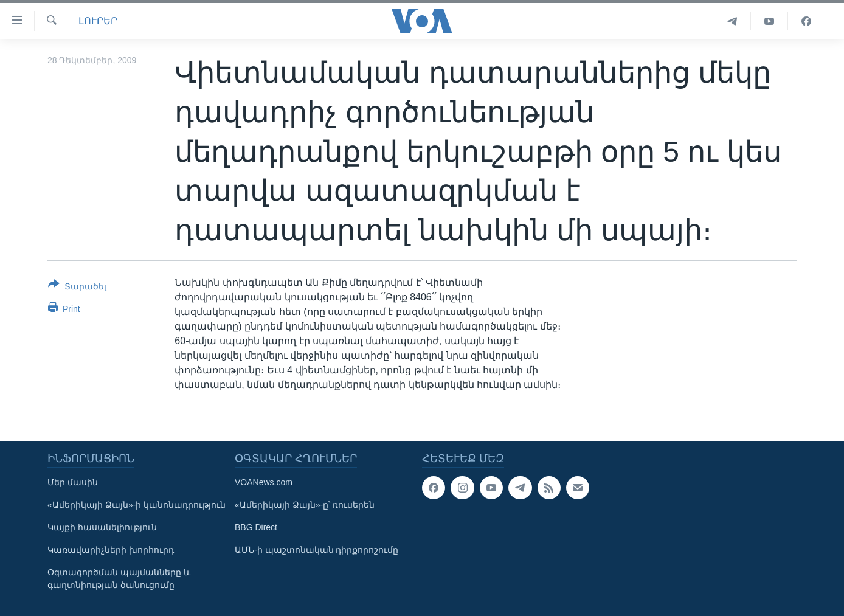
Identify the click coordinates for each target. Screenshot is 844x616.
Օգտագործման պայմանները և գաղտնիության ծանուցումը (119, 579)
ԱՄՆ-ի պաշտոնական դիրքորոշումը (316, 550)
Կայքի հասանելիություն (102, 527)
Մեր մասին (73, 482)
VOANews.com (264, 482)
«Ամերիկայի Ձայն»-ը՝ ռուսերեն (305, 505)
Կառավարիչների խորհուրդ (111, 550)
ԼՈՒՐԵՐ (98, 21)
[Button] (77, 288)
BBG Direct (256, 527)
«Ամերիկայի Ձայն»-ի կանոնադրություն (137, 505)
